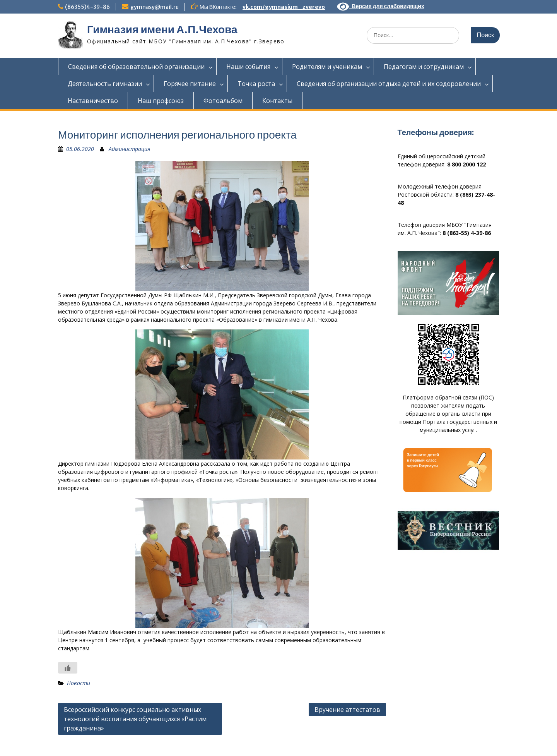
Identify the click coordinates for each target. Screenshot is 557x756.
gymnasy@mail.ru (155, 7)
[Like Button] (68, 668)
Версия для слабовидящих (381, 6)
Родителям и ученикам (327, 67)
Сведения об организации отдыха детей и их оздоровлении (389, 84)
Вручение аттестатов (347, 710)
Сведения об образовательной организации (136, 67)
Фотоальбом (223, 101)
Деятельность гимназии (105, 84)
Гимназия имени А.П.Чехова (162, 29)
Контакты (277, 101)
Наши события (248, 67)
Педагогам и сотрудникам (424, 67)
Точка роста (256, 84)
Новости (79, 683)
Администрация (129, 149)
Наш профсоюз (161, 101)
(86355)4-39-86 (87, 7)
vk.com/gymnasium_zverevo (284, 7)
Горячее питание (190, 84)
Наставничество (93, 101)
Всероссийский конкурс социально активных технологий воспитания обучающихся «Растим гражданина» (135, 719)
